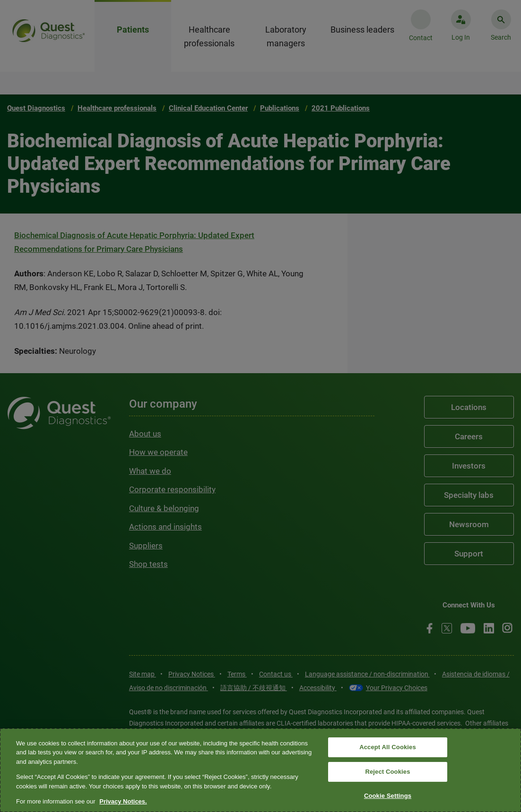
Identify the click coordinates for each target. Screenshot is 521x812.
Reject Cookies (387, 772)
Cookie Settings (388, 796)
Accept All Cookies (388, 748)
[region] (260, 770)
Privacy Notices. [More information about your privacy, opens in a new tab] (123, 801)
